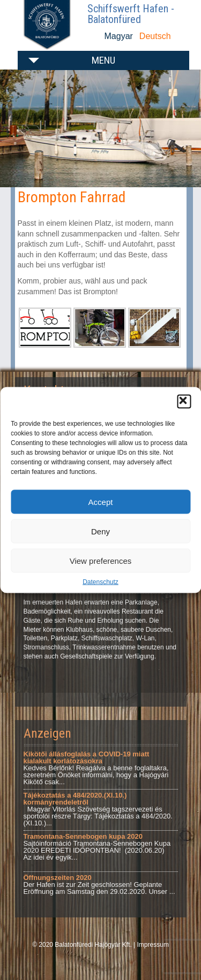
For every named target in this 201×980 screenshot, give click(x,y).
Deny (100, 531)
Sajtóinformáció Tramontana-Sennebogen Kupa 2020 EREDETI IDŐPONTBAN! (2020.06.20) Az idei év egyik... (97, 847)
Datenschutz (100, 582)
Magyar (119, 36)
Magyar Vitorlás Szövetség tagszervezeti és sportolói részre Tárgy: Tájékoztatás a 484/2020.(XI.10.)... (98, 809)
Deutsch (155, 36)
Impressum (153, 945)
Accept (101, 502)
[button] (184, 402)
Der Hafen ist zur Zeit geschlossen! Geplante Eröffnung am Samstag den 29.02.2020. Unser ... (99, 885)
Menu (103, 60)
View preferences (101, 560)
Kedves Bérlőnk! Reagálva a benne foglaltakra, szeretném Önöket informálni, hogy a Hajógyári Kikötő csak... (96, 768)
